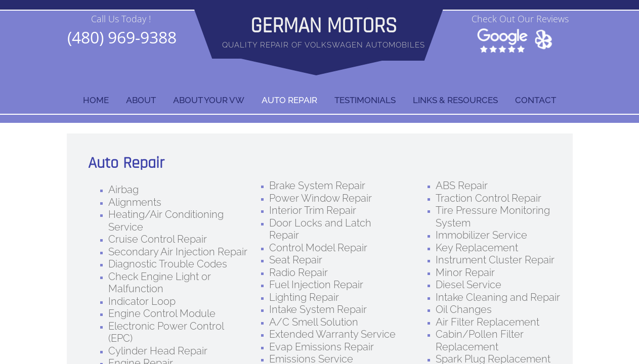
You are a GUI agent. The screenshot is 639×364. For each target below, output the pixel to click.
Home (96, 100)
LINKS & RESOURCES (455, 100)
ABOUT (141, 100)
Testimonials (365, 100)
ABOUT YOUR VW (209, 100)
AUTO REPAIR (289, 100)
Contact (536, 100)
